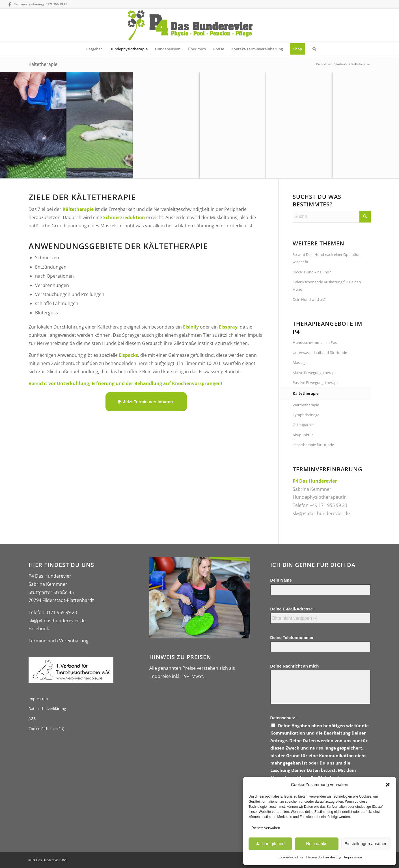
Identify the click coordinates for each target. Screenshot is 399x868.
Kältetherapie (43, 64)
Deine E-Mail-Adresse (293, 609)
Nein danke (317, 844)
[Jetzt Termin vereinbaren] (146, 402)
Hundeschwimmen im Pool (315, 342)
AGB (32, 718)
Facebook (39, 629)
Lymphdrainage (306, 415)
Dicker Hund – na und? (312, 272)
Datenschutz (284, 718)
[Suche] (312, 49)
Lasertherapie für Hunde (313, 445)
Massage (300, 362)
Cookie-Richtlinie (290, 857)
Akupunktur (303, 435)
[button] (388, 785)
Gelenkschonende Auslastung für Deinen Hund (327, 286)
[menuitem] (94, 49)
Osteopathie (303, 425)
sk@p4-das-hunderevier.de (321, 513)
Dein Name (281, 580)
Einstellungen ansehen (366, 844)
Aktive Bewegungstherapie (315, 373)
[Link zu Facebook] (10, 4)
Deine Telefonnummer (292, 638)
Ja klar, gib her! (270, 844)
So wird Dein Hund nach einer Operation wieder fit (327, 258)
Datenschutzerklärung (324, 857)
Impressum (353, 857)
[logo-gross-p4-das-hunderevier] (199, 25)
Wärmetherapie (306, 405)
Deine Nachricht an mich (295, 666)
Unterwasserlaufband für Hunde (320, 353)
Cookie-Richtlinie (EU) (46, 729)
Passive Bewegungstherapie (316, 383)
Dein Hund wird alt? (309, 299)
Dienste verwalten (266, 828)
